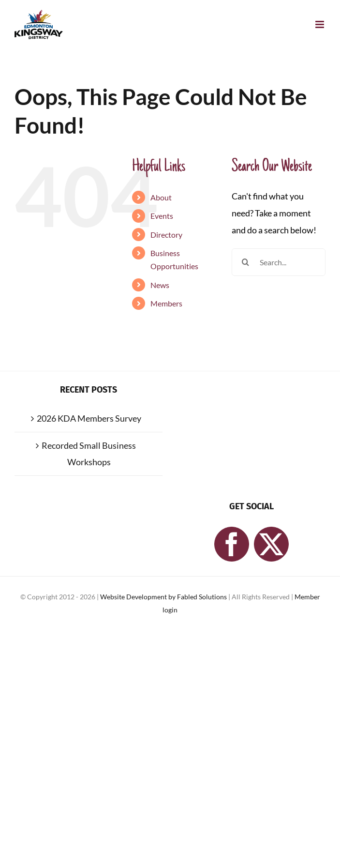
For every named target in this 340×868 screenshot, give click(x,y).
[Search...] (279, 262)
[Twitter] (271, 544)
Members (166, 303)
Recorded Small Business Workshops (89, 454)
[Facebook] (232, 544)
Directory (166, 235)
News (160, 285)
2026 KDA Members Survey (89, 418)
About (161, 197)
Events (162, 216)
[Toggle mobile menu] (320, 24)
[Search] (245, 262)
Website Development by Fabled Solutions (164, 597)
